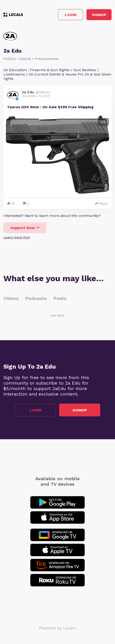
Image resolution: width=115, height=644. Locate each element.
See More (58, 315)
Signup (99, 15)
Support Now (25, 228)
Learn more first (17, 237)
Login (71, 15)
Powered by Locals (58, 628)
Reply (102, 203)
